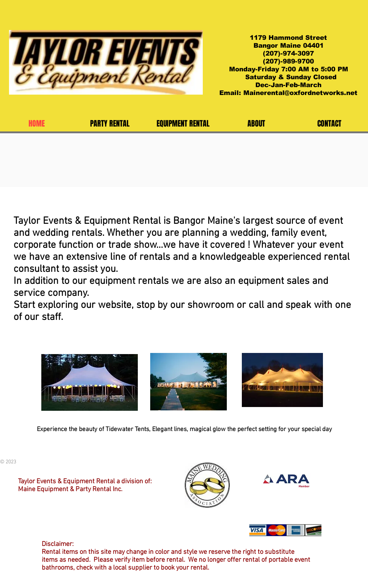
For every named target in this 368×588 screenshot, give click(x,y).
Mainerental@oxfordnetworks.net (300, 93)
